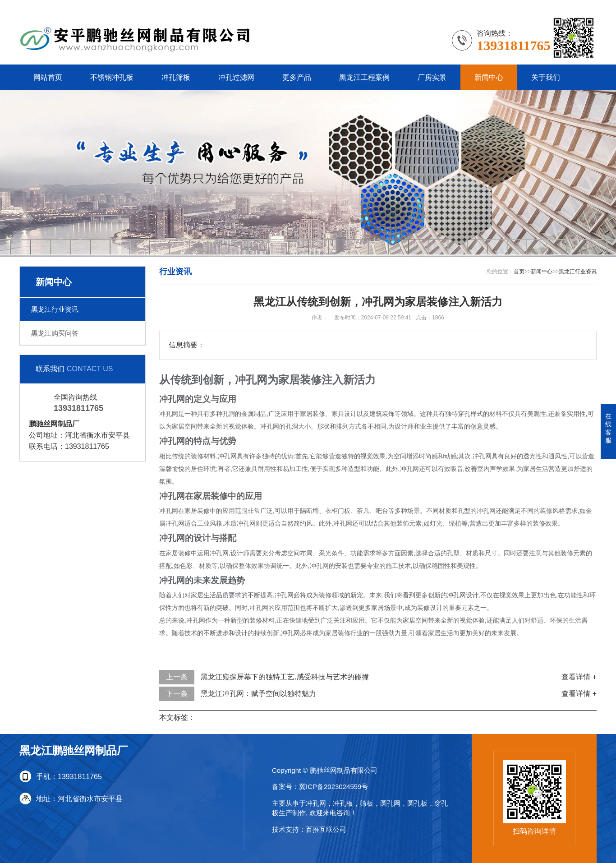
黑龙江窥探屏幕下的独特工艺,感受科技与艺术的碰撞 (285, 677)
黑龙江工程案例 (364, 77)
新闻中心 (489, 77)
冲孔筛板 (176, 77)
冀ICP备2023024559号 (333, 787)
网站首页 (48, 77)
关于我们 (546, 77)
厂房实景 (432, 77)
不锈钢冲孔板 (112, 77)
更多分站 (582, 7)
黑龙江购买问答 (55, 333)
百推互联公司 (326, 829)
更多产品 (297, 77)
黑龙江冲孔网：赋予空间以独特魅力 (258, 694)
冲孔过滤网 (236, 77)
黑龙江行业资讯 (55, 309)
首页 (519, 272)
